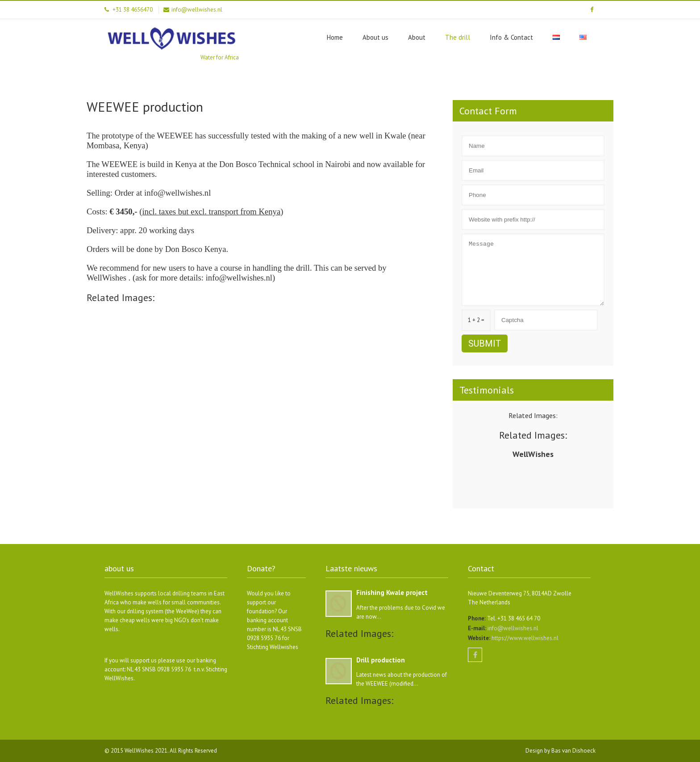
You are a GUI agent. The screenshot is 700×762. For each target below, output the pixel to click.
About (417, 37)
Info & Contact (511, 37)
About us (375, 37)
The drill (458, 37)
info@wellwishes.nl (512, 628)
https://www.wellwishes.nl (524, 638)
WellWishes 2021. (147, 751)
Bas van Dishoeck (573, 751)
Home (335, 37)
